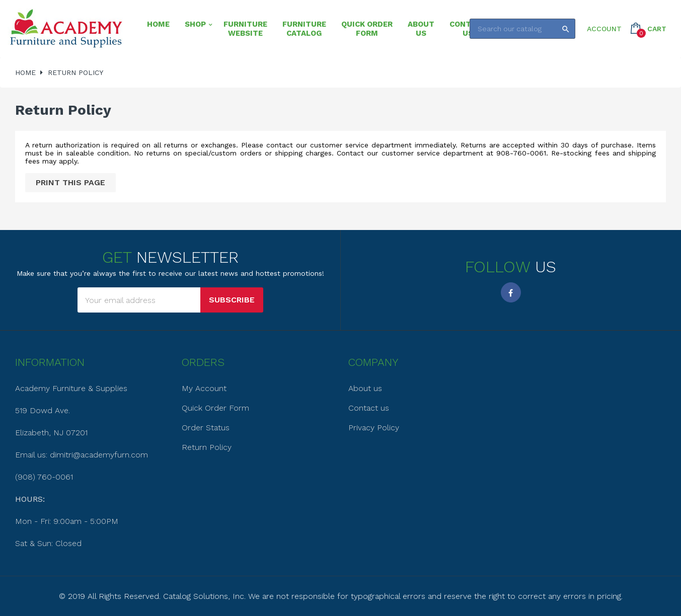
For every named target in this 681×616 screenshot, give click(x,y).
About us (365, 388)
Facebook (511, 292)
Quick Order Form (215, 408)
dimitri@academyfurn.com (99, 455)
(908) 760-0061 (44, 477)
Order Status (206, 428)
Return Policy (207, 447)
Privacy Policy (374, 428)
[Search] (522, 29)
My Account (204, 388)
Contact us (369, 408)
